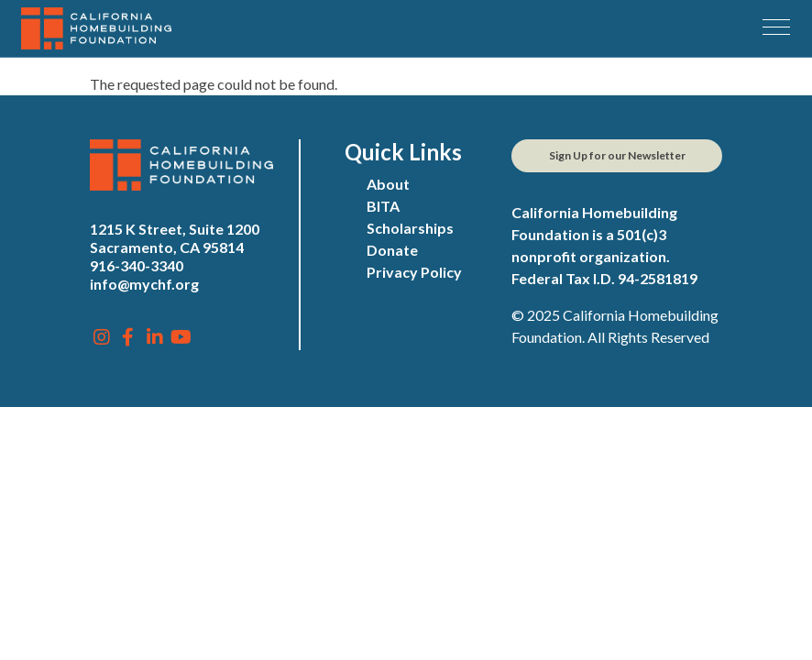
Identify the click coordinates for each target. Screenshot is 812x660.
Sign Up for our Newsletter (617, 155)
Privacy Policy (414, 272)
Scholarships (410, 228)
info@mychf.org (144, 284)
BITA (383, 206)
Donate (392, 250)
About (388, 184)
